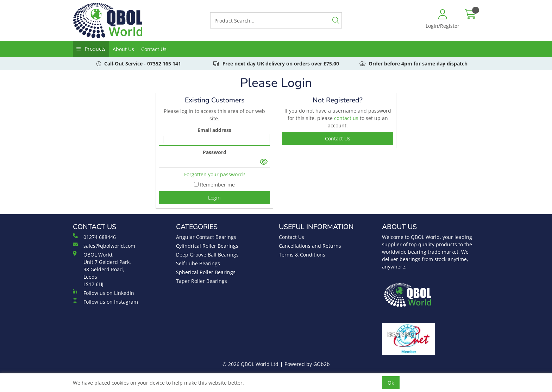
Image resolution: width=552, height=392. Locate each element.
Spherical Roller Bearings (206, 272)
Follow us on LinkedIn (103, 293)
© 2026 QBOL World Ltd (250, 364)
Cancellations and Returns (310, 246)
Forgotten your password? (215, 174)
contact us (347, 118)
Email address (214, 130)
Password (215, 152)
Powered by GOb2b (307, 364)
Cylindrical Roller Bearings (207, 246)
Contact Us (154, 49)
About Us (123, 49)
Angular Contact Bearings (206, 237)
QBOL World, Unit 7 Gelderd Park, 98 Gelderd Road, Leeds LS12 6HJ (102, 269)
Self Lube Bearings (198, 263)
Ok (391, 383)
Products (95, 49)
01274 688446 (94, 237)
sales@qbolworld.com (104, 246)
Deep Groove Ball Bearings (207, 255)
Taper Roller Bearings (202, 281)
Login (214, 198)
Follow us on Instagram (105, 302)
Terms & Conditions (302, 255)
